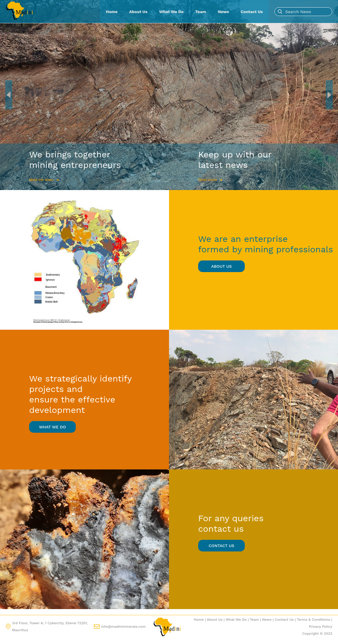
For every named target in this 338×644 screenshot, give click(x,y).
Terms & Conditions (314, 620)
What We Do (171, 12)
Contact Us (252, 12)
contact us (221, 546)
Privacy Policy (321, 627)
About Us (138, 12)
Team (201, 12)
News (223, 12)
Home (112, 12)
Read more (210, 180)
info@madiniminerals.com (123, 627)
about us (222, 266)
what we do (52, 427)
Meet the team (44, 180)
